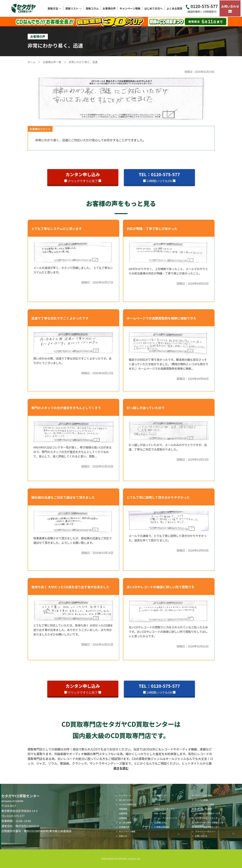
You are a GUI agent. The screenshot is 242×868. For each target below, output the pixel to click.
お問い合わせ (230, 8)
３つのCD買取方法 (127, 804)
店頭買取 (123, 818)
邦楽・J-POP (160, 813)
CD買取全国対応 (162, 827)
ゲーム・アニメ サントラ (165, 818)
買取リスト (73, 8)
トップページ (125, 795)
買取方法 (54, 8)
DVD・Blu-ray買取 (203, 809)
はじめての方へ (153, 8)
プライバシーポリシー (205, 831)
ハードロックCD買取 (205, 804)
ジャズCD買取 (201, 800)
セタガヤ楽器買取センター (207, 827)
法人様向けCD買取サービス (208, 813)
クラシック (159, 800)
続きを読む (121, 768)
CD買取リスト (161, 795)
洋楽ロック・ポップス (164, 809)
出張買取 (123, 813)
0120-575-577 (202, 8)
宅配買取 (123, 809)
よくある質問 (174, 8)
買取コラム (92, 8)
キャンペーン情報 (130, 8)
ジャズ (157, 804)
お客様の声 (109, 8)
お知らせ (123, 836)
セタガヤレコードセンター (207, 818)
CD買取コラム (160, 822)
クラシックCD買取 (203, 795)
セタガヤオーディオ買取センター (210, 822)
